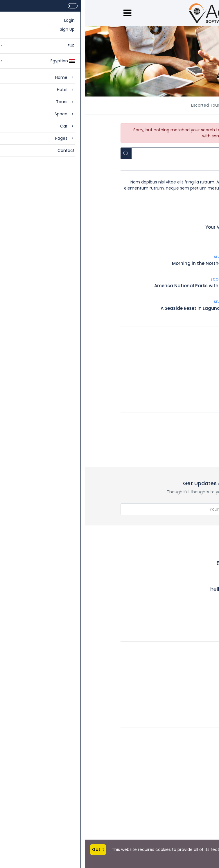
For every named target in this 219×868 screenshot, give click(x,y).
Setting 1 (175, 820)
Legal (178, 748)
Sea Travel (173, 221)
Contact (175, 761)
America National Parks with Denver (110, 286)
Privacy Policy (170, 788)
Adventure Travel (154, 338)
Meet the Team (168, 702)
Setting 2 (175, 834)
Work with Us (171, 689)
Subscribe (168, 509)
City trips (163, 386)
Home (177, 105)
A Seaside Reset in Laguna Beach (113, 308)
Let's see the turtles (161, 242)
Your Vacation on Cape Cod (152, 227)
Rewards (175, 676)
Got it (13, 849)
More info (205, 856)
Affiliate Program (166, 775)
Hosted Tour (159, 374)
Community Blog (166, 662)
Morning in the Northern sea (119, 263)
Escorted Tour (157, 398)
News (154, 105)
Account (175, 735)
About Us (175, 649)
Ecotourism (138, 279)
